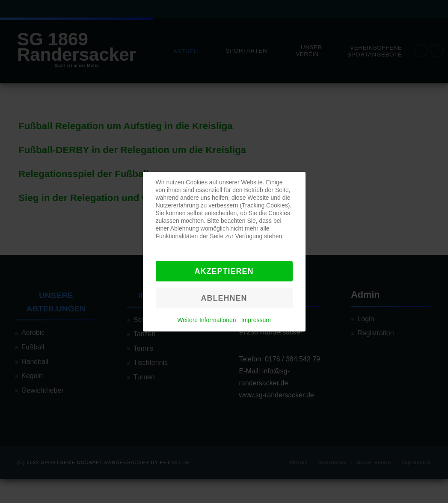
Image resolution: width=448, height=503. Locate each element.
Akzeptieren (224, 271)
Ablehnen (224, 298)
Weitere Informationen (206, 320)
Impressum (256, 320)
